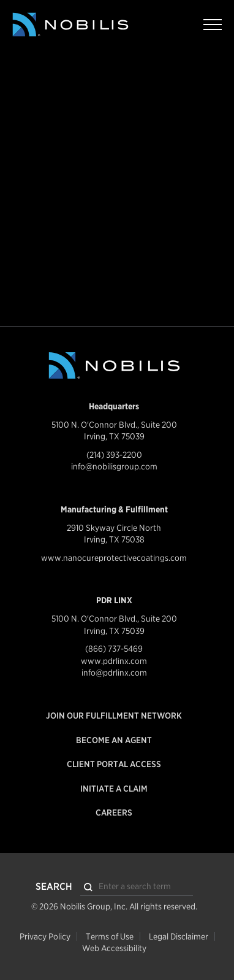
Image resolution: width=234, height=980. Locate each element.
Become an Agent (114, 740)
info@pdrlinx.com (114, 673)
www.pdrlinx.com (114, 661)
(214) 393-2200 (114, 455)
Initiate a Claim (114, 789)
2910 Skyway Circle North (114, 528)
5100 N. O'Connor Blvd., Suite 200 (114, 425)
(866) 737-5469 (114, 649)
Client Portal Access (114, 764)
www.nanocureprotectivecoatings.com (114, 558)
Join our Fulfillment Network (114, 716)
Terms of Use (110, 936)
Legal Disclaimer (179, 936)
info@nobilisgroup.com (114, 466)
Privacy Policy (45, 936)
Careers (114, 812)
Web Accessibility (114, 948)
